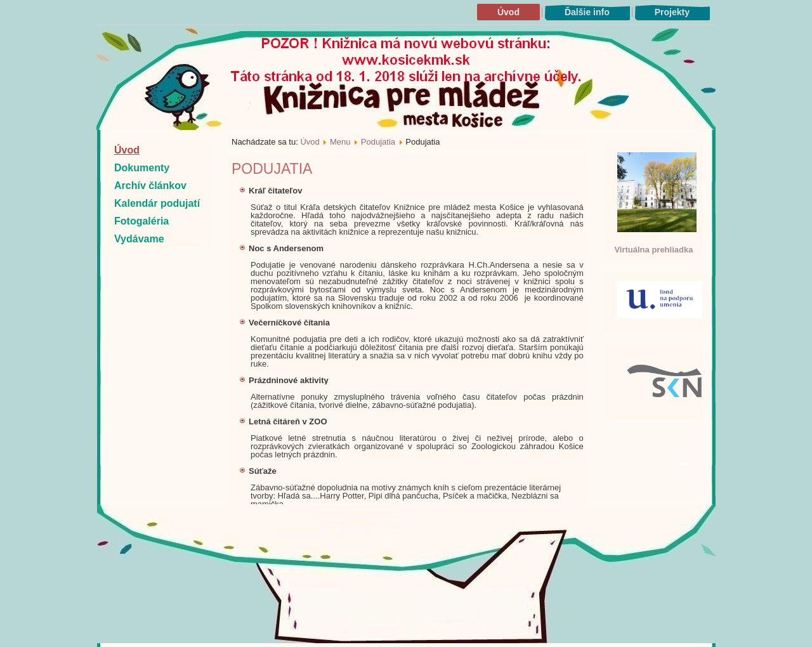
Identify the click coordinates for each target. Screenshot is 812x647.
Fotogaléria (141, 221)
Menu (340, 142)
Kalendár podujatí (157, 203)
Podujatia (378, 142)
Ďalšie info (587, 12)
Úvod (508, 12)
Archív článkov (150, 186)
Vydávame (139, 239)
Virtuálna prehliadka (653, 250)
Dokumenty (142, 168)
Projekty (672, 12)
